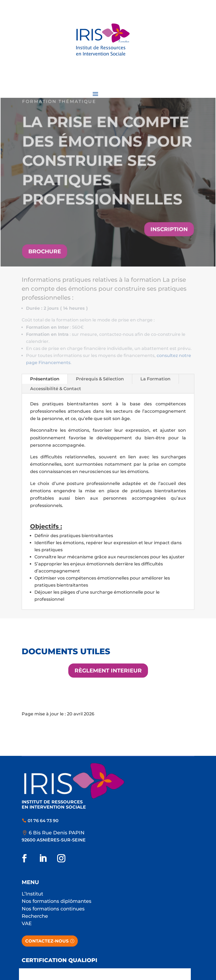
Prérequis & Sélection (100, 379)
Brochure (45, 250)
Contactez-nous (47, 941)
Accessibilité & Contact (56, 389)
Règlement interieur (108, 671)
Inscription (169, 228)
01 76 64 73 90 (43, 821)
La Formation (155, 379)
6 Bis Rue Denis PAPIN (57, 833)
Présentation (45, 379)
